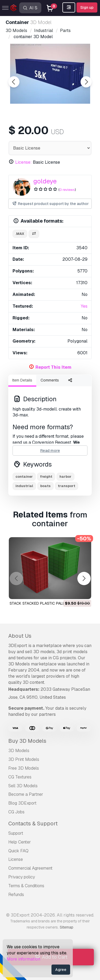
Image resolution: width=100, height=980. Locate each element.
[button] (84, 579)
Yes (84, 306)
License (16, 859)
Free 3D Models (24, 768)
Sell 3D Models (23, 786)
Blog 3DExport (22, 803)
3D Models (19, 751)
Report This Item (53, 367)
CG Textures (20, 777)
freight (46, 477)
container (24, 477)
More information (23, 959)
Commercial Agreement (30, 868)
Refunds (16, 895)
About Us (20, 636)
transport (67, 486)
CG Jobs (16, 812)
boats (45, 486)
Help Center (20, 842)
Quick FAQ (18, 851)
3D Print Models (24, 759)
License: (23, 162)
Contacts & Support (33, 824)
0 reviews (67, 190)
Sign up (87, 7)
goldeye (45, 181)
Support (16, 833)
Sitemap (67, 927)
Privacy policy (22, 877)
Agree (61, 970)
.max (20, 234)
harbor (65, 477)
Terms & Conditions (26, 886)
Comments (50, 380)
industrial (24, 486)
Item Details (22, 380)
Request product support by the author (50, 204)
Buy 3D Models (27, 741)
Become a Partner (26, 794)
